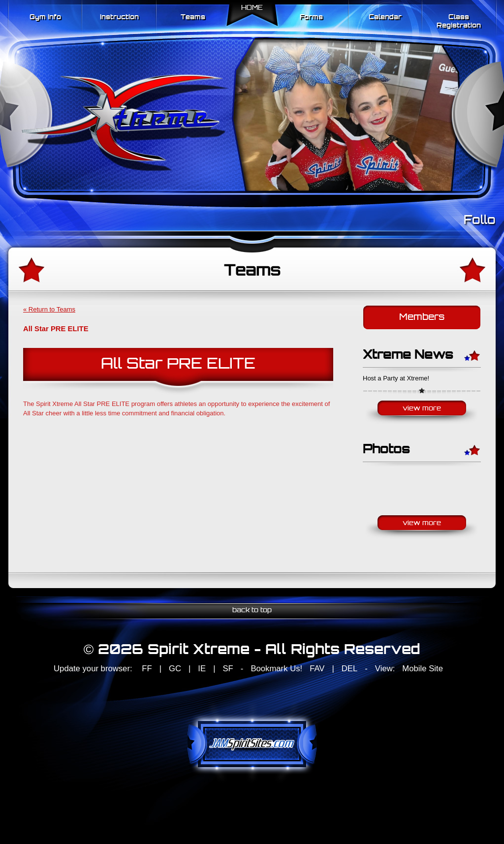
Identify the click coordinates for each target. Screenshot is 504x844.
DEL (349, 669)
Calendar (385, 17)
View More (422, 409)
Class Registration (459, 22)
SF (228, 669)
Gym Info (45, 17)
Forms (311, 17)
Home (252, 8)
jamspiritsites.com (252, 744)
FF (147, 669)
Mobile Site (423, 669)
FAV (317, 669)
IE (202, 669)
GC (175, 669)
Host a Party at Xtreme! (396, 378)
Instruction (119, 17)
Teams (193, 17)
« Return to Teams (49, 309)
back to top (252, 610)
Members (422, 318)
